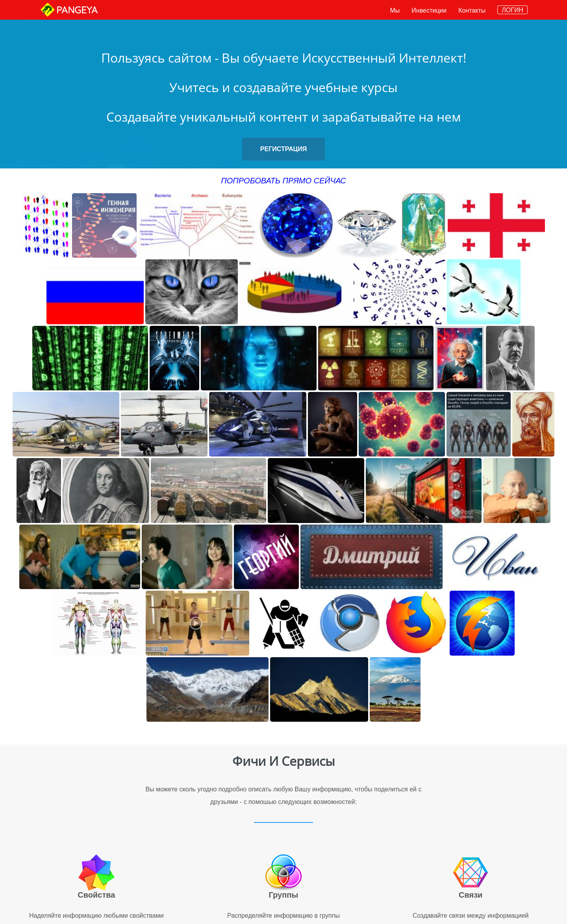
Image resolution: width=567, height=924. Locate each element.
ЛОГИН (512, 10)
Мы (395, 10)
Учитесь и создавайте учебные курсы (283, 87)
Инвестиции (429, 10)
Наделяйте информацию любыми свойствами (96, 916)
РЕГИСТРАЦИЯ (283, 149)
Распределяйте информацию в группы (283, 916)
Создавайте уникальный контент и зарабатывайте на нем (283, 117)
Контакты (472, 10)
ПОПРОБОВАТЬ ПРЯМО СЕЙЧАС (283, 181)
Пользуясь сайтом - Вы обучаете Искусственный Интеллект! (284, 58)
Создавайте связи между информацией (471, 916)
